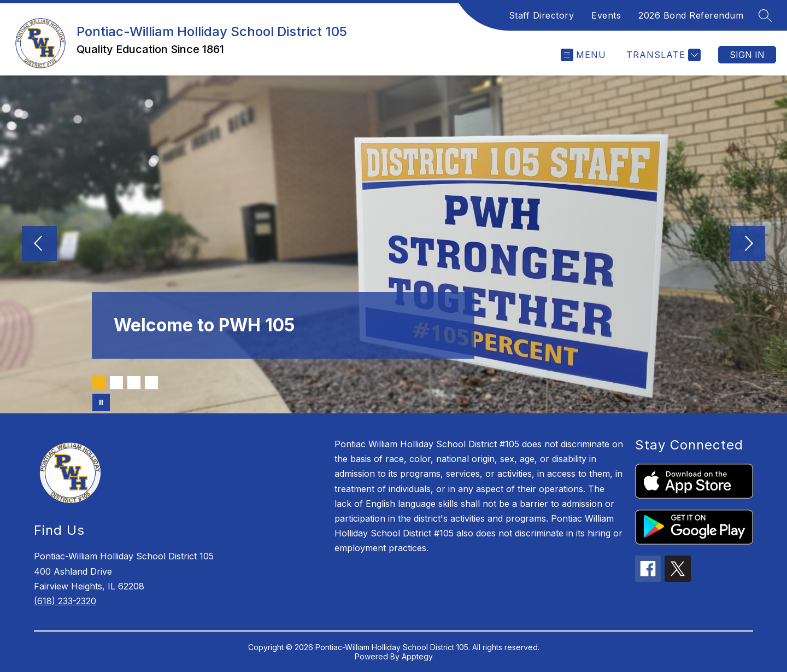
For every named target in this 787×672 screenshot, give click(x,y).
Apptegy (417, 656)
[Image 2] (116, 383)
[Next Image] (748, 244)
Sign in (747, 55)
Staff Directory (542, 15)
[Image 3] (134, 383)
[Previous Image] (39, 244)
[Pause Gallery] (101, 402)
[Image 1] (99, 383)
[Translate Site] (662, 55)
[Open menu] (583, 55)
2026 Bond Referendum (691, 15)
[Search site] (765, 15)
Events (606, 15)
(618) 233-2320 (65, 601)
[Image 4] (151, 383)
